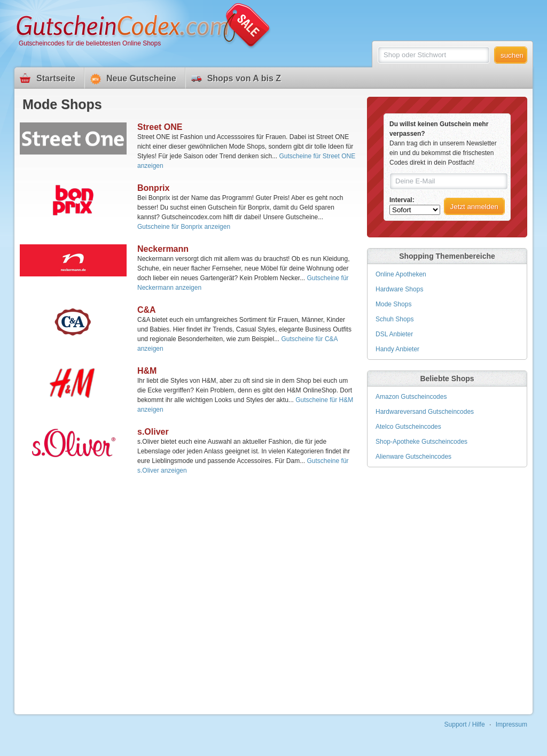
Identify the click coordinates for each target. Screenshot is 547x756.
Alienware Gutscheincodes (413, 457)
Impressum (511, 724)
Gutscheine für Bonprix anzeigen (184, 227)
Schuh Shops (394, 319)
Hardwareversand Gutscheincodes (425, 412)
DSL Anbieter (394, 334)
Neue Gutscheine (141, 78)
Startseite (56, 78)
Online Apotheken (401, 274)
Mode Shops (393, 304)
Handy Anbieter (397, 349)
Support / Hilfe (465, 724)
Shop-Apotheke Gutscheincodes (421, 442)
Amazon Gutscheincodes (411, 397)
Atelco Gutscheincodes (408, 427)
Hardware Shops (399, 289)
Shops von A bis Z (244, 78)
